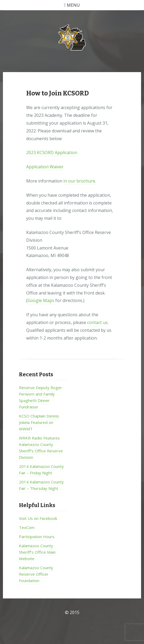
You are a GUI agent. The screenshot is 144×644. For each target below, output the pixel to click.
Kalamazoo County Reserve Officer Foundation (36, 574)
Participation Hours (37, 537)
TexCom (27, 527)
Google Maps (41, 300)
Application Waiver (45, 167)
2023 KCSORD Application (52, 152)
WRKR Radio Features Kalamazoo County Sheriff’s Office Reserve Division (41, 448)
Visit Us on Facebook (38, 518)
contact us (97, 322)
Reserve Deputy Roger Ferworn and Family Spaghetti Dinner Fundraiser (40, 397)
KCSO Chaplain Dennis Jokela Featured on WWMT (39, 422)
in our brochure (79, 181)
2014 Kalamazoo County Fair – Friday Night (41, 470)
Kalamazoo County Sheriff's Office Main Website (37, 552)
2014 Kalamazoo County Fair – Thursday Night (41, 485)
